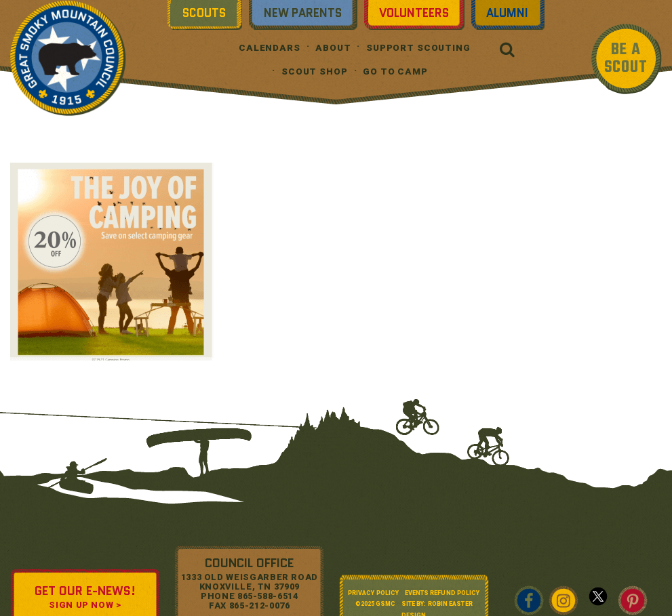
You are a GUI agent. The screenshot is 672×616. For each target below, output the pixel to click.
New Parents (303, 13)
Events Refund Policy (442, 593)
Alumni (507, 13)
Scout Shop (315, 71)
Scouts (204, 13)
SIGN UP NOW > (85, 605)
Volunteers (414, 13)
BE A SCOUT (626, 59)
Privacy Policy (373, 593)
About (333, 48)
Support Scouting (418, 48)
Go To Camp (395, 71)
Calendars (270, 48)
